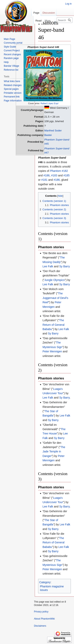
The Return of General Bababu (53, 325)
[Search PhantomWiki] (65, 20)
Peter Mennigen (52, 351)
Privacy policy (41, 612)
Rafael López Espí (49, 103)
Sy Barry (65, 266)
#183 (54, 175)
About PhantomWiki (44, 619)
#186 (46, 175)
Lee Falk (48, 266)
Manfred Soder (53, 131)
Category (45, 582)
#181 (44, 180)
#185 (66, 175)
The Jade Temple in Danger (54, 452)
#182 (59, 171)
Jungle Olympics (55, 280)
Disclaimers (40, 626)
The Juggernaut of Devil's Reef (55, 298)
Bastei (48, 135)
